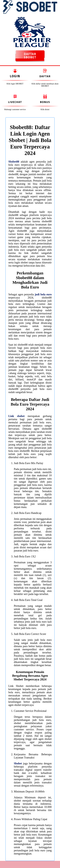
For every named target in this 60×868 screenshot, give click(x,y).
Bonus (45, 102)
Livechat (15, 102)
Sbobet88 (14, 162)
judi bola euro (43, 294)
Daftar (45, 76)
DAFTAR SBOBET (30, 56)
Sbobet (18, 763)
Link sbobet (17, 416)
